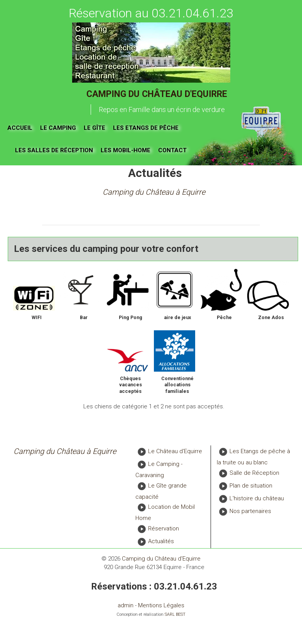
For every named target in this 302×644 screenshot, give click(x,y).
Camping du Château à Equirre (154, 192)
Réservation (164, 528)
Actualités (161, 541)
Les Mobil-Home (126, 150)
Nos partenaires (250, 511)
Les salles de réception (54, 150)
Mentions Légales (161, 605)
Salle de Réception (254, 473)
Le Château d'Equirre (175, 452)
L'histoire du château (257, 498)
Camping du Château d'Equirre (157, 94)
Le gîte (94, 128)
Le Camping (58, 128)
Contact (172, 150)
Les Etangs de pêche (146, 128)
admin (126, 605)
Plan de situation (251, 486)
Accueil (20, 128)
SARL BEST (175, 614)
